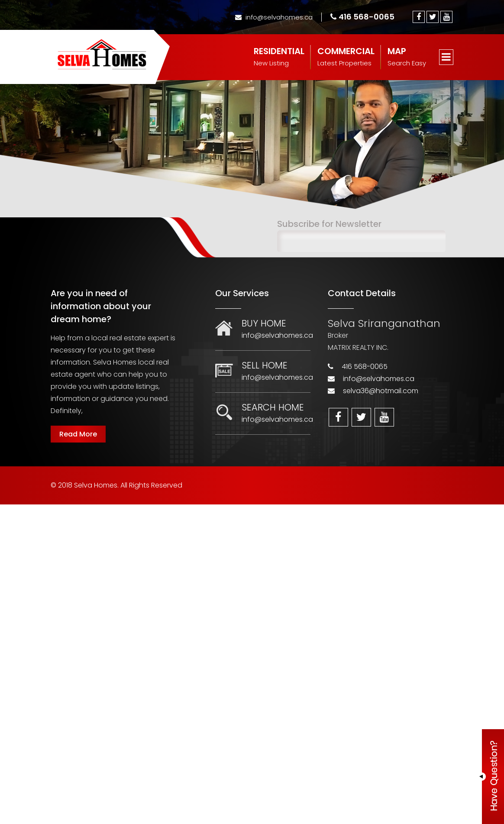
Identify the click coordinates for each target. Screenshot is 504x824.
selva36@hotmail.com (381, 391)
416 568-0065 (362, 17)
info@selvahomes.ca (274, 17)
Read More (78, 434)
